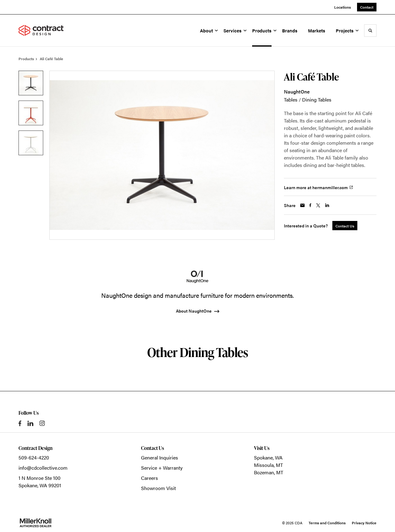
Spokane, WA (268, 457)
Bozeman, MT (269, 472)
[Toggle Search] (370, 31)
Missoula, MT (268, 465)
